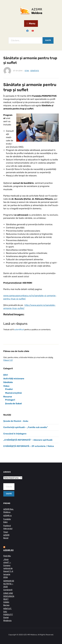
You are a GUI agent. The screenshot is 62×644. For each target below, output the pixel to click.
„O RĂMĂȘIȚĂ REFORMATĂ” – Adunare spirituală (28, 440)
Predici (9, 389)
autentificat (19, 330)
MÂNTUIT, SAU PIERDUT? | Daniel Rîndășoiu (8, 615)
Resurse (8, 397)
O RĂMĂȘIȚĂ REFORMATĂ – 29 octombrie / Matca (29, 446)
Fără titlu (7, 556)
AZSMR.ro (7, 516)
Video (6, 386)
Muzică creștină (13, 393)
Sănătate (35, 71)
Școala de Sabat (13, 404)
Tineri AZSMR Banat (6, 535)
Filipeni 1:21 (8, 360)
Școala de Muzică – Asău (16, 421)
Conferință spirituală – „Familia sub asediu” (26, 427)
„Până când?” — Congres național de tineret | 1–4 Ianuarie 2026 (8, 568)
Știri (27, 71)
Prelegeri (10, 400)
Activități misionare (14, 379)
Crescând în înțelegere (15, 434)
